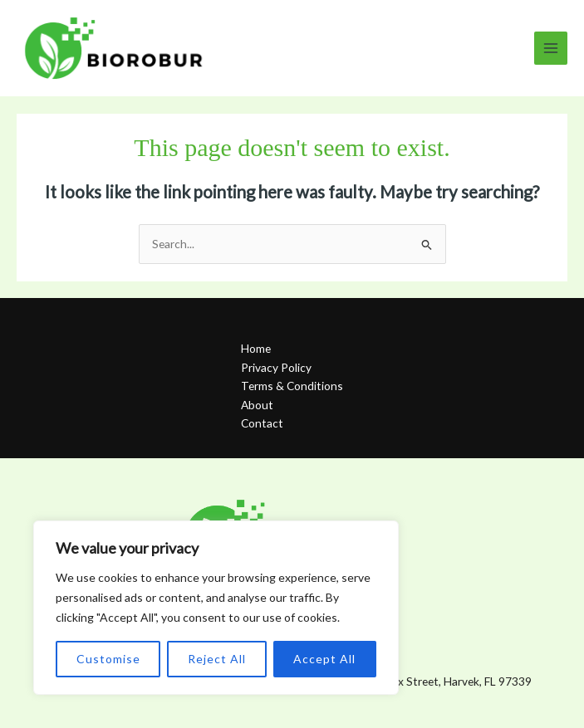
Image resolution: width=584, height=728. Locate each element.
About (257, 405)
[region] (216, 608)
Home (256, 348)
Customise (108, 659)
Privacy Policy (276, 367)
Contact (262, 423)
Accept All (324, 659)
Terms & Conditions (292, 386)
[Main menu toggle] (551, 49)
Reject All (217, 659)
